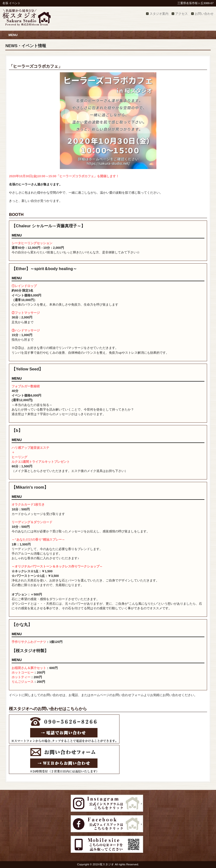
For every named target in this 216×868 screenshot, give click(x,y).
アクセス (181, 14)
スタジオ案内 (159, 14)
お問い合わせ (204, 14)
